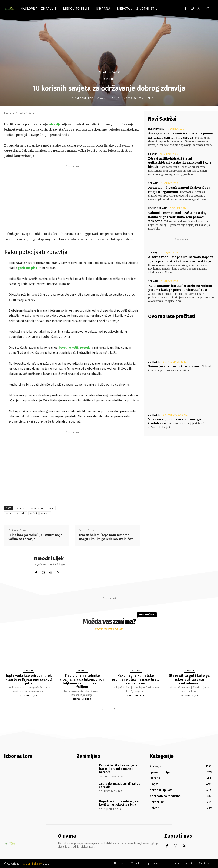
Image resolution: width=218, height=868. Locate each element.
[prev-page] (103, 709)
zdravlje (45, 513)
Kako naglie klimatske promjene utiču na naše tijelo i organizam (136, 679)
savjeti (33, 513)
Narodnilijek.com (32, 864)
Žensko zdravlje (158, 208)
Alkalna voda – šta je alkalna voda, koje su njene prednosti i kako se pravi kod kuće (181, 259)
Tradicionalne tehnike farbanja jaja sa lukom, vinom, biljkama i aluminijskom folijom (82, 681)
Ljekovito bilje (156, 129)
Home (8, 113)
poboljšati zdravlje (16, 513)
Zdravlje (103, 72)
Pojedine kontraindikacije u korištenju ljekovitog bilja (119, 803)
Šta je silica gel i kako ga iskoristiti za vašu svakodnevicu (189, 679)
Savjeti (116, 72)
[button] (208, 9)
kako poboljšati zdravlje (41, 508)
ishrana (20, 508)
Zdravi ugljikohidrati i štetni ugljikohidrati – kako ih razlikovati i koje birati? (180, 163)
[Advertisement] (72, 198)
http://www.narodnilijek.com (50, 565)
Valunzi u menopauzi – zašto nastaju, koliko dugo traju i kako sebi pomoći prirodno (177, 217)
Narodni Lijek (84, 98)
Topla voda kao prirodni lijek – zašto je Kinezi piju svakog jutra (29, 679)
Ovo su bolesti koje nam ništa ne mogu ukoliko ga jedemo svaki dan (106, 537)
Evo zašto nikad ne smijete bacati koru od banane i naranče (118, 769)
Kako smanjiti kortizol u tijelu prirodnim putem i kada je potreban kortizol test (180, 288)
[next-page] (113, 709)
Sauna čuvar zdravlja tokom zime (174, 366)
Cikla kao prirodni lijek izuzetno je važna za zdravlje (35, 537)
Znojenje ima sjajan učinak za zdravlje (120, 785)
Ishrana (153, 154)
